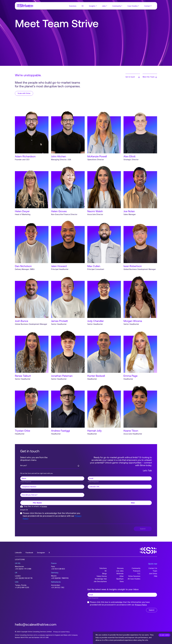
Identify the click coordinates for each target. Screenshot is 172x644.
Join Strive (153, 574)
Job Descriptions (100, 581)
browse (44, 506)
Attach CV (24, 510)
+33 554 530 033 (58, 569)
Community (117, 6)
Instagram (41, 553)
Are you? (24, 466)
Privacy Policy (141, 605)
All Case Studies (134, 579)
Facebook (29, 553)
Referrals (120, 574)
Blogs (104, 574)
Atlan (122, 576)
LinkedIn (18, 553)
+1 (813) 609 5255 (22, 587)
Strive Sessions (134, 576)
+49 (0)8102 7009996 (60, 578)
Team (155, 571)
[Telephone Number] (52, 487)
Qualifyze (120, 579)
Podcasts (137, 571)
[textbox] (52, 478)
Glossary (120, 568)
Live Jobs (120, 571)
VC (83, 6)
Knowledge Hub (101, 579)
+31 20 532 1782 (58, 587)
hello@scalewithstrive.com (36, 625)
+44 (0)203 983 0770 (24, 578)
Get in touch (130, 77)
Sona (122, 581)
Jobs (104, 6)
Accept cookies (164, 635)
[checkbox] (21, 513)
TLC (139, 574)
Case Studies (133, 6)
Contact (147, 6)
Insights (92, 6)
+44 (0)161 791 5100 (23, 569)
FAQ (155, 576)
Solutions (73, 6)
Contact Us (153, 568)
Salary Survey (102, 576)
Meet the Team (149, 77)
